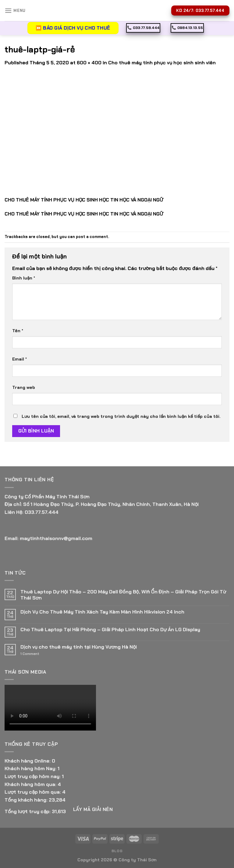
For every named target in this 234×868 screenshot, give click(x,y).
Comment (30, 654)
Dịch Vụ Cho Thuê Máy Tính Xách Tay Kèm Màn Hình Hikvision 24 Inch (102, 612)
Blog (117, 851)
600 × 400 (89, 63)
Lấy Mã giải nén (93, 809)
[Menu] (15, 11)
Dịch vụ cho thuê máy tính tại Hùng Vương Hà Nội (79, 647)
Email (19, 359)
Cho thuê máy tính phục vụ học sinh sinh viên (162, 63)
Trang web (24, 387)
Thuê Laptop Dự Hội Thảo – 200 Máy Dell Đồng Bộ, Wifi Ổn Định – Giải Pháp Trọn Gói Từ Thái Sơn (123, 595)
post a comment (92, 237)
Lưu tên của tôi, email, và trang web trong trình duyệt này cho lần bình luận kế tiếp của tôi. (121, 416)
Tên (18, 331)
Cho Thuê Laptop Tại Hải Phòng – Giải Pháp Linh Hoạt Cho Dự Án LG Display (110, 630)
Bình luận (24, 278)
